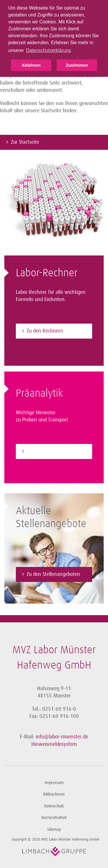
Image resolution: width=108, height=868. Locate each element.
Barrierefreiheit (54, 818)
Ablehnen (31, 65)
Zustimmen (77, 65)
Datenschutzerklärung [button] (49, 50)
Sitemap (54, 829)
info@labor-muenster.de (62, 737)
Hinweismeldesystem (54, 744)
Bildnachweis (54, 794)
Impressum (54, 783)
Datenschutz (54, 806)
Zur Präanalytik (43, 451)
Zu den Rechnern (45, 331)
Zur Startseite (25, 142)
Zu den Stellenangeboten (53, 574)
